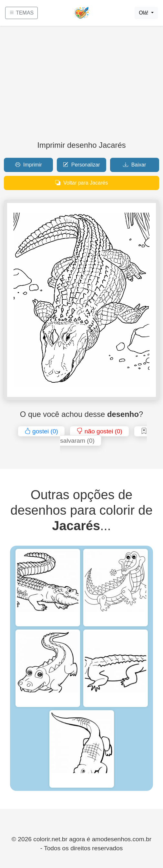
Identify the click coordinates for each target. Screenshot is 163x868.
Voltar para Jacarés (81, 183)
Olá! (144, 13)
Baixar (134, 165)
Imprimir (29, 165)
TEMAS (21, 13)
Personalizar (81, 165)
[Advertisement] (81, 86)
